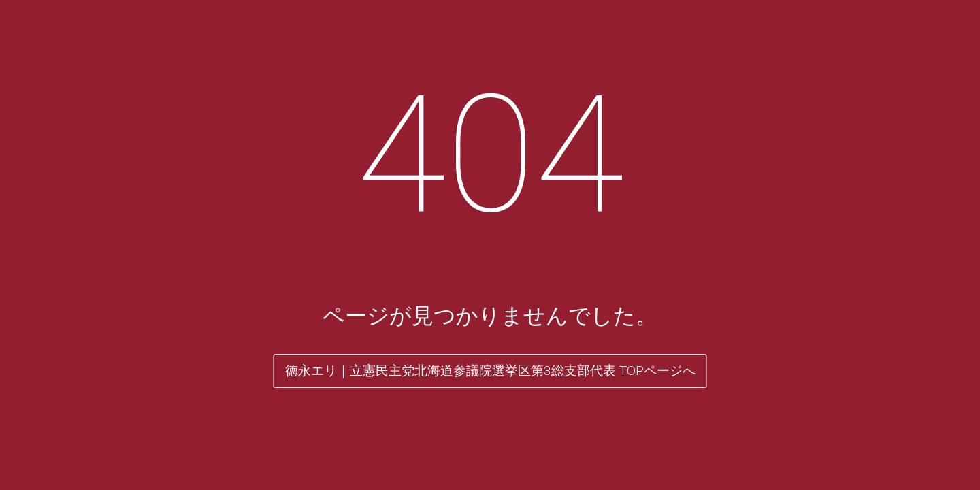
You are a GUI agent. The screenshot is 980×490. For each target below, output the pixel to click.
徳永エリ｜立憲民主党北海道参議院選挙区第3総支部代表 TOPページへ (490, 371)
